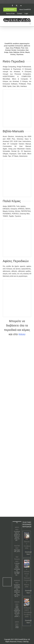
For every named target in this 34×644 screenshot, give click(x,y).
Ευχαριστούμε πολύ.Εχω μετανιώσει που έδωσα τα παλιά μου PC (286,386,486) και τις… (17, 591)
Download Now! (28, 553)
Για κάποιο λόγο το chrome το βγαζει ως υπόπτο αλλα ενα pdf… (17, 536)
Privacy (20, 642)
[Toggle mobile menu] (30, 24)
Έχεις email (17, 627)
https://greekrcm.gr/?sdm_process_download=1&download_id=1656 (17, 551)
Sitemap (26, 642)
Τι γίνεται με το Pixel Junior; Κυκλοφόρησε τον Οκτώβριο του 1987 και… (17, 569)
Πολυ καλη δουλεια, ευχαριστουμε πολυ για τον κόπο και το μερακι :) (17, 611)
